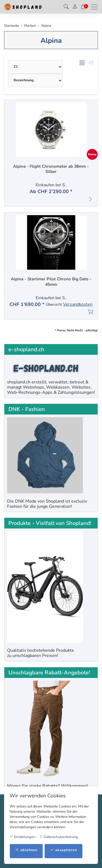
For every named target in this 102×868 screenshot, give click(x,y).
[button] (66, 7)
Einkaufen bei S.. (51, 185)
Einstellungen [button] (22, 837)
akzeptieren (64, 850)
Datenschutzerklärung (58, 837)
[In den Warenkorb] (91, 312)
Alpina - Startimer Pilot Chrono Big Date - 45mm (51, 282)
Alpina (51, 40)
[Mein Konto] (75, 7)
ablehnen (26, 850)
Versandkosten (78, 304)
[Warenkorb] (84, 7)
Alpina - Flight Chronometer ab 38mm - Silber (51, 169)
